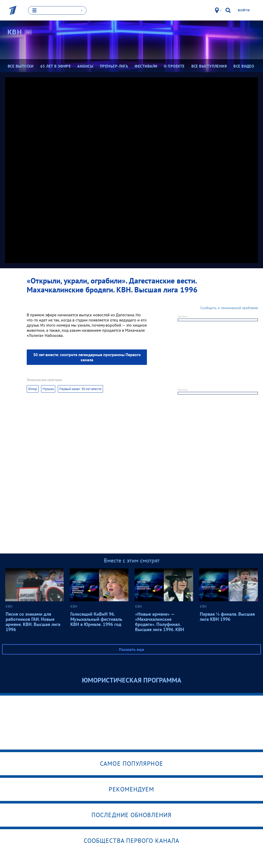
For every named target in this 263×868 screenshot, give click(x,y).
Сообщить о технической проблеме (229, 308)
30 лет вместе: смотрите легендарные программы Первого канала (87, 357)
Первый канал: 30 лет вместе (80, 389)
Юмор (33, 389)
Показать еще (131, 649)
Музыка (48, 389)
